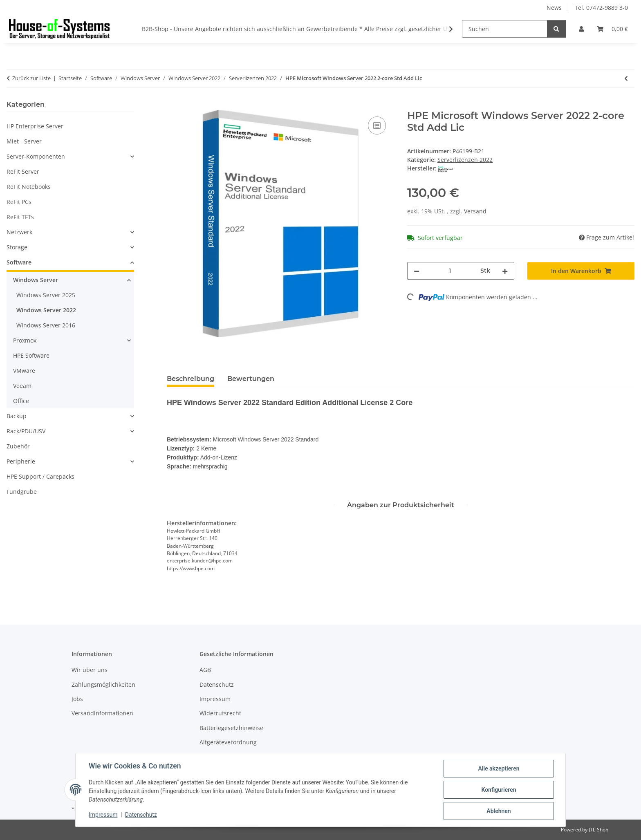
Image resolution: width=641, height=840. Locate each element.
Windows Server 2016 (46, 325)
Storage (17, 247)
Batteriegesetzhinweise (231, 728)
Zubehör (18, 446)
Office (21, 401)
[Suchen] (505, 29)
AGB (205, 670)
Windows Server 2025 (46, 295)
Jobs (77, 699)
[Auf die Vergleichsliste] (377, 125)
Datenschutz (141, 815)
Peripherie (21, 461)
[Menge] (450, 271)
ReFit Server (23, 171)
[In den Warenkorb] (173, 105)
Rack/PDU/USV (26, 431)
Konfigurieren (499, 790)
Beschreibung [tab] (191, 379)
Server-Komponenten (36, 156)
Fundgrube (22, 492)
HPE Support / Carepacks (40, 476)
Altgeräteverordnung (228, 742)
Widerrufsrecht (220, 713)
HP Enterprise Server (35, 126)
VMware (24, 371)
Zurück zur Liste (31, 78)
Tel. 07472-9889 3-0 (601, 8)
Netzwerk (19, 232)
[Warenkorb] (612, 29)
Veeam (22, 386)
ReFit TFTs (20, 217)
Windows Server (36, 280)
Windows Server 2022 (46, 310)
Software (19, 262)
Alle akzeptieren (499, 768)
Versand (475, 211)
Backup (17, 416)
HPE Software (31, 355)
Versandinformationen (102, 713)
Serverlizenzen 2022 (465, 160)
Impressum (103, 815)
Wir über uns (90, 670)
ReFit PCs (19, 202)
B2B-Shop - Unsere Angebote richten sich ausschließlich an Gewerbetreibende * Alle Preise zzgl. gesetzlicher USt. (298, 29)
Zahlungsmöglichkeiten (103, 684)
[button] (581, 29)
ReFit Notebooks (29, 187)
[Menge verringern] (417, 271)
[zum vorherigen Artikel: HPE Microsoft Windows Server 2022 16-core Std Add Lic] (626, 78)
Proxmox (25, 340)
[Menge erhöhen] (505, 271)
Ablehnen (499, 811)
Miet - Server (24, 141)
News (554, 8)
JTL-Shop (598, 830)
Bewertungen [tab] (251, 379)
